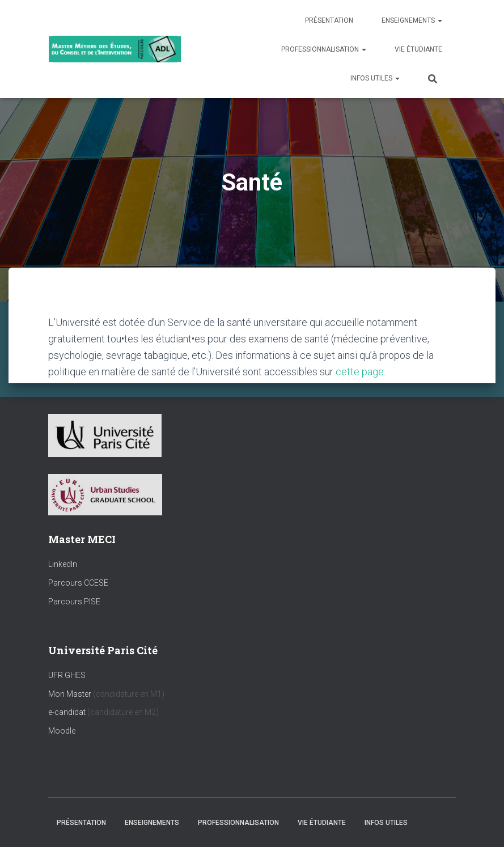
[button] (439, 20)
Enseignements (412, 20)
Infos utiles (375, 78)
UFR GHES (67, 675)
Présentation (329, 20)
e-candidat (68, 712)
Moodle (62, 731)
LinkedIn (63, 564)
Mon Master (70, 694)
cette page (360, 372)
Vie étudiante (418, 49)
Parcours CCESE (78, 583)
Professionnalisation (324, 49)
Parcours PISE (74, 602)
